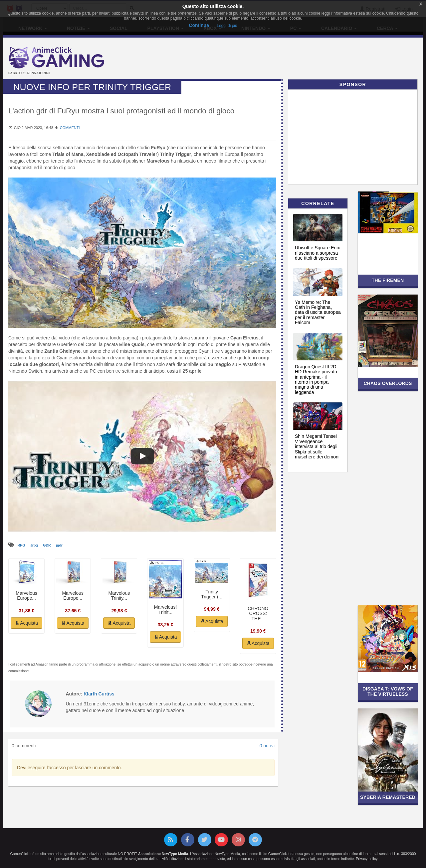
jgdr (59, 545)
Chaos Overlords (388, 383)
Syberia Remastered (388, 797)
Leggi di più (227, 26)
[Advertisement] (283, 59)
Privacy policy (366, 859)
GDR (47, 545)
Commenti (70, 128)
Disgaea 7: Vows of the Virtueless (388, 691)
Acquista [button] (26, 623)
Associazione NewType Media (163, 854)
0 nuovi (267, 746)
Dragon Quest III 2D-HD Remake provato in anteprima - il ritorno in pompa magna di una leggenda (316, 379)
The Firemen (388, 280)
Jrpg (35, 545)
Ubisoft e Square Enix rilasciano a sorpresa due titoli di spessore (317, 253)
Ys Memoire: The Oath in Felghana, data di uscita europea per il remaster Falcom (318, 312)
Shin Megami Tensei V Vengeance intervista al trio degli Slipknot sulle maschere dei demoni (317, 446)
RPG (22, 545)
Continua (199, 25)
